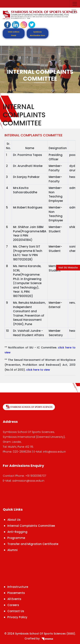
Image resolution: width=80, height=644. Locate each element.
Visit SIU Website (68, 268)
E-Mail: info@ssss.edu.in (50, 452)
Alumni (12, 550)
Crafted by (40, 638)
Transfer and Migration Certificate (33, 544)
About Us (14, 520)
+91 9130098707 (36, 476)
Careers (13, 605)
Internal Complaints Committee (31, 526)
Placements (16, 593)
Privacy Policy (17, 617)
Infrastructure (18, 587)
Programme (16, 538)
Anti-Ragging (17, 532)
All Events (14, 599)
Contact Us (16, 611)
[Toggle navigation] (75, 4)
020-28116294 (22, 452)
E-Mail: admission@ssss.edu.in (24, 481)
